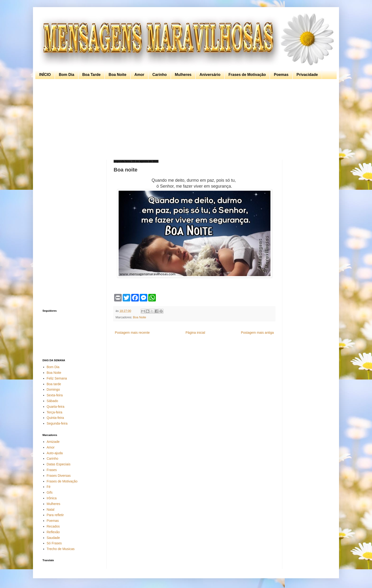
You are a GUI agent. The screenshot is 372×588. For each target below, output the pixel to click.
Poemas (281, 75)
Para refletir (55, 515)
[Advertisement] (185, 120)
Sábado (52, 401)
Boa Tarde (91, 75)
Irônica (52, 498)
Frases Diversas (59, 476)
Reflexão (53, 532)
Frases (52, 470)
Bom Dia (67, 75)
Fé (49, 487)
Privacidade (307, 75)
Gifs (50, 492)
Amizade (53, 442)
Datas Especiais (59, 464)
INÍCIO (45, 75)
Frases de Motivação (247, 75)
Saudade (53, 538)
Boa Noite (118, 75)
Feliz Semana (57, 378)
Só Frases (54, 543)
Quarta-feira (56, 407)
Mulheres (183, 75)
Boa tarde (54, 384)
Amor (139, 75)
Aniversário (210, 75)
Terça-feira (55, 412)
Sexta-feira (55, 395)
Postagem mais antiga (257, 333)
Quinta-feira (55, 418)
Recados (53, 526)
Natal (51, 509)
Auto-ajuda (55, 453)
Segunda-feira (57, 423)
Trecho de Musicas (61, 549)
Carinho (159, 75)
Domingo (53, 389)
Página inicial (195, 333)
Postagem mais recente (132, 333)
